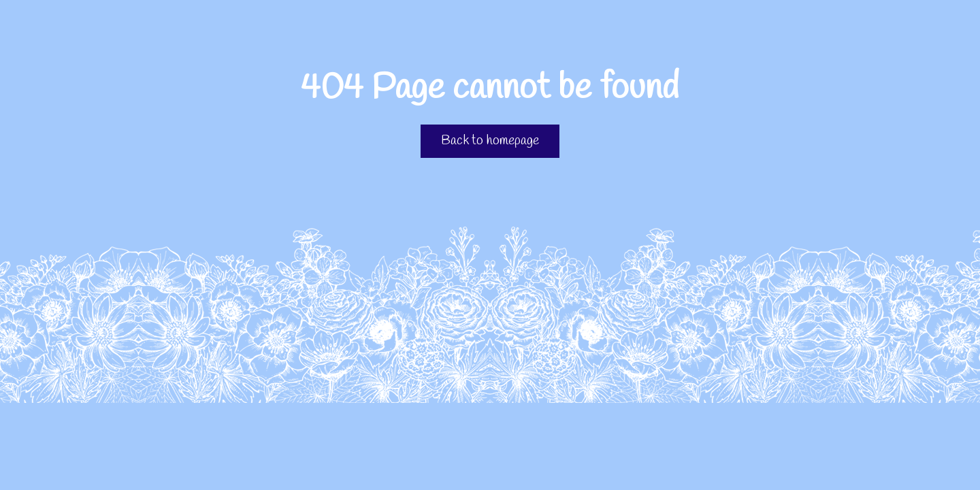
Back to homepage (490, 141)
